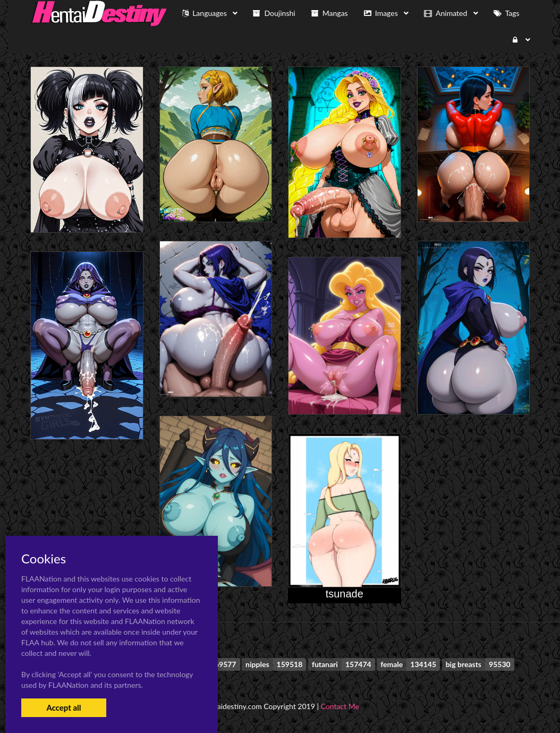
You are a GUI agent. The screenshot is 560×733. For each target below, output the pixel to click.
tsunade (345, 594)
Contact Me (340, 706)
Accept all (63, 707)
